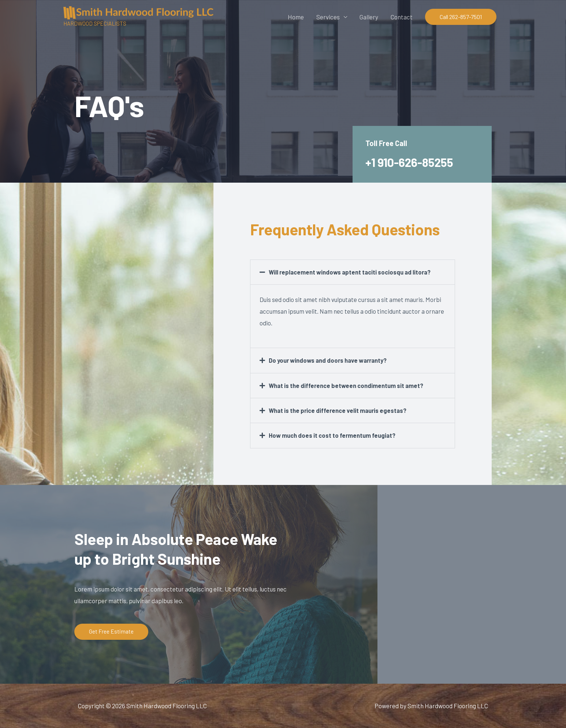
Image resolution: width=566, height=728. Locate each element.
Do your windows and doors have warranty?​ (330, 360)
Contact (402, 17)
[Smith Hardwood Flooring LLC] (138, 12)
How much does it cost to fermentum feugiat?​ (333, 435)
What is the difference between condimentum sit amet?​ (347, 385)
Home (296, 17)
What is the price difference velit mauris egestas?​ (339, 410)
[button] (461, 17)
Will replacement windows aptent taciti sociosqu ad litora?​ (351, 272)
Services (328, 17)
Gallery (369, 17)
